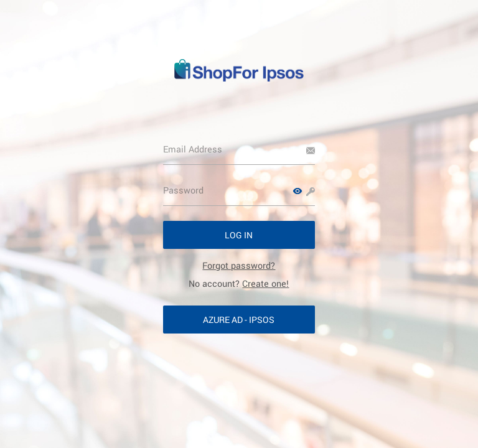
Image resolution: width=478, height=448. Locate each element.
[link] (239, 265)
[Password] (239, 190)
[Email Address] (239, 149)
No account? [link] (239, 283)
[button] (298, 191)
